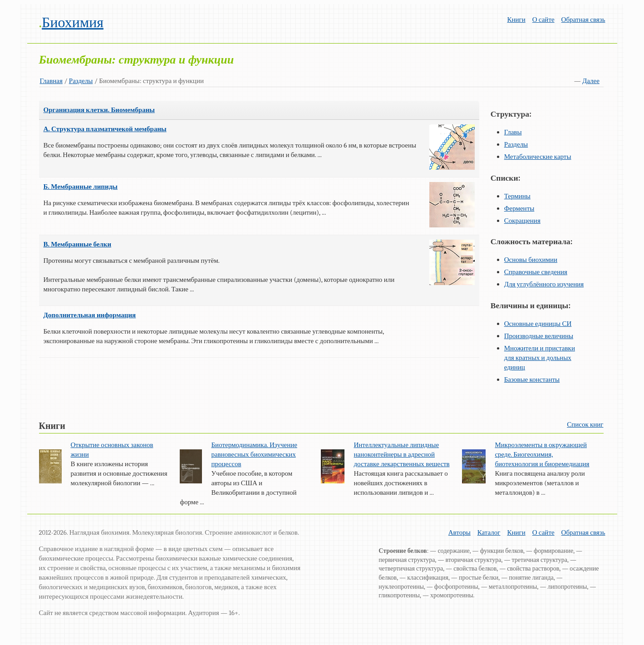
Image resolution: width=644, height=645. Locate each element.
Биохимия (73, 22)
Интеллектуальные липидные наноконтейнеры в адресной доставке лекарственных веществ (401, 454)
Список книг (585, 424)
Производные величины (539, 336)
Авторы (460, 532)
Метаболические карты (538, 157)
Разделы (81, 81)
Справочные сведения (536, 272)
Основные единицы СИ (538, 324)
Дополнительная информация (90, 315)
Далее (591, 81)
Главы (513, 132)
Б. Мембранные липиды (81, 187)
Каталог (489, 532)
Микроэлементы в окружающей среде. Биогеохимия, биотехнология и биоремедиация (542, 454)
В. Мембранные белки (78, 244)
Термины (517, 196)
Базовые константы (532, 379)
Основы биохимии (531, 260)
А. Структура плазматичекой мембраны (105, 129)
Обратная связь (583, 20)
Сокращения (522, 221)
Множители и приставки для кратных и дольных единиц (540, 358)
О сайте (543, 20)
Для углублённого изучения (544, 284)
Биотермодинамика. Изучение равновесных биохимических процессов (254, 454)
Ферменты (519, 208)
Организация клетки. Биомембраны (99, 110)
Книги (516, 20)
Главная (51, 81)
